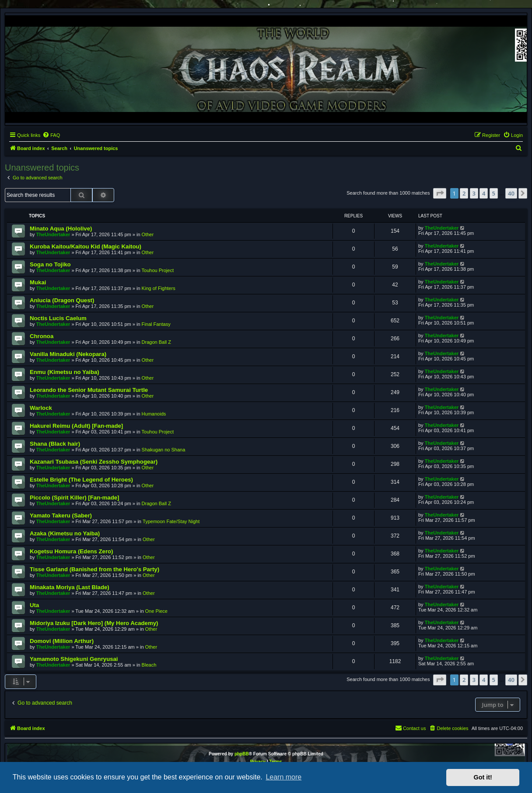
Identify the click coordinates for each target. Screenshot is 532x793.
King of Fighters (159, 288)
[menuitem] (51, 135)
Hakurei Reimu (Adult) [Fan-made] (76, 426)
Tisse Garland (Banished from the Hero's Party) (94, 569)
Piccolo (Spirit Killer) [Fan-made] (74, 498)
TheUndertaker (53, 234)
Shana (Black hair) (55, 444)
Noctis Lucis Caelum (58, 318)
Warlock (41, 408)
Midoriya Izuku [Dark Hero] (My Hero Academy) (94, 623)
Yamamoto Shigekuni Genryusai (74, 659)
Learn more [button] (283, 777)
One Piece (156, 611)
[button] (440, 193)
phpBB (242, 754)
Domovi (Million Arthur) (62, 641)
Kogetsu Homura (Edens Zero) (72, 551)
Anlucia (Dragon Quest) (62, 300)
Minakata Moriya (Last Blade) (70, 587)
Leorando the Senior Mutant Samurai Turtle (89, 390)
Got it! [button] (483, 777)
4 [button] (484, 193)
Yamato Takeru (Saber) (61, 515)
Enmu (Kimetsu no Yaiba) (65, 372)
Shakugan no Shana (164, 450)
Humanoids (154, 414)
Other (148, 234)
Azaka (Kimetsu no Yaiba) (65, 533)
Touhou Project (158, 270)
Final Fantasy (156, 324)
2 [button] (464, 193)
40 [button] (511, 193)
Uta (34, 605)
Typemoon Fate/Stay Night (171, 521)
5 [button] (494, 193)
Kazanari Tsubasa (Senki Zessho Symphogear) (94, 462)
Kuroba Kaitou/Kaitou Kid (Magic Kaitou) (86, 246)
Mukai (38, 282)
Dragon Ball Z (156, 342)
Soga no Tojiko (50, 264)
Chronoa (42, 336)
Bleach (149, 665)
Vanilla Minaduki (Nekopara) (68, 354)
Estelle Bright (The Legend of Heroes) (81, 480)
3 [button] (474, 193)
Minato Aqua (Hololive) (61, 229)
